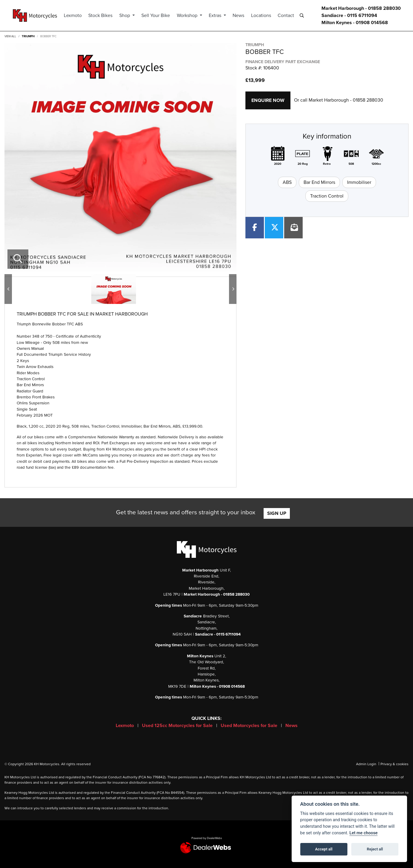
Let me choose (364, 833)
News (243, 15)
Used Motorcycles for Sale (250, 726)
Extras (220, 15)
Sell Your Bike (160, 15)
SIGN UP (277, 513)
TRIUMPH (28, 36)
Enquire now (268, 100)
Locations (265, 15)
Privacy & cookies (395, 764)
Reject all (375, 849)
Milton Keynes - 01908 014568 (355, 23)
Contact (290, 15)
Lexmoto (77, 15)
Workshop (192, 15)
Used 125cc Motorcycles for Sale (178, 726)
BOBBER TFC (48, 36)
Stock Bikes (105, 15)
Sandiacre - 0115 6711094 (349, 15)
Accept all (324, 849)
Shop (129, 15)
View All (10, 36)
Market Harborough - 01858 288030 (361, 8)
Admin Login (366, 764)
